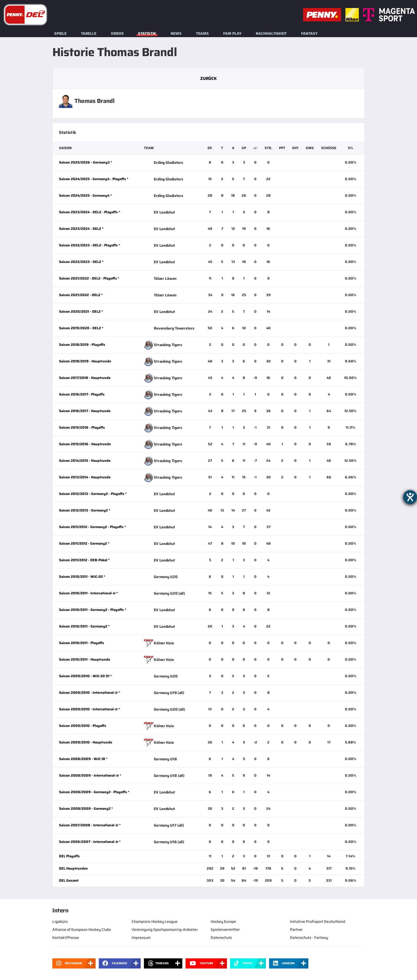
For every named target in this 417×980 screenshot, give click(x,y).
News (176, 33)
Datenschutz (221, 938)
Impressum (141, 938)
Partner (296, 929)
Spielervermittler (225, 929)
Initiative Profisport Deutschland (318, 921)
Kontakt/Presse (66, 938)
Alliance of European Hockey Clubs (82, 929)
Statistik (147, 33)
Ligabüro (60, 921)
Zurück (208, 78)
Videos (117, 33)
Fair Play (232, 33)
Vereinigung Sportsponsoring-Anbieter (165, 929)
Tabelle (89, 33)
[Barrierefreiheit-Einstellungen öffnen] (410, 497)
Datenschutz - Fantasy (309, 938)
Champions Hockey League (155, 921)
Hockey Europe (223, 921)
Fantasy (309, 33)
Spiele (60, 33)
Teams (202, 33)
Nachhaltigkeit (271, 33)
